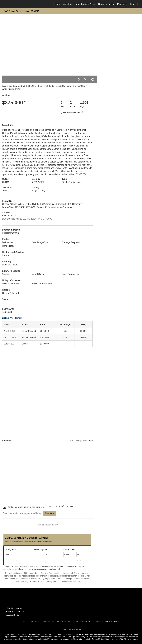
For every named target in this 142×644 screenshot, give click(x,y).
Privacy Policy (51, 622)
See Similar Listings (72, 112)
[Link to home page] (5, 4)
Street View (87, 441)
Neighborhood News (85, 4)
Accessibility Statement (77, 622)
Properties (122, 4)
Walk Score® (52, 525)
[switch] (78, 79)
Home (57, 4)
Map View (75, 441)
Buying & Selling (106, 4)
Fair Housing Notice (107, 622)
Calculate (50, 513)
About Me (68, 4)
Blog (132, 4)
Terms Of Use (31, 622)
